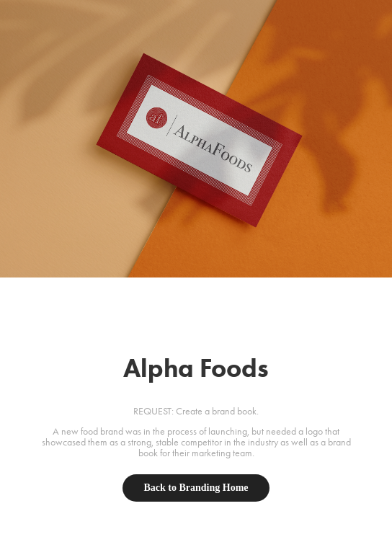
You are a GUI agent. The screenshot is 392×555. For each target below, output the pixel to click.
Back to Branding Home (196, 488)
